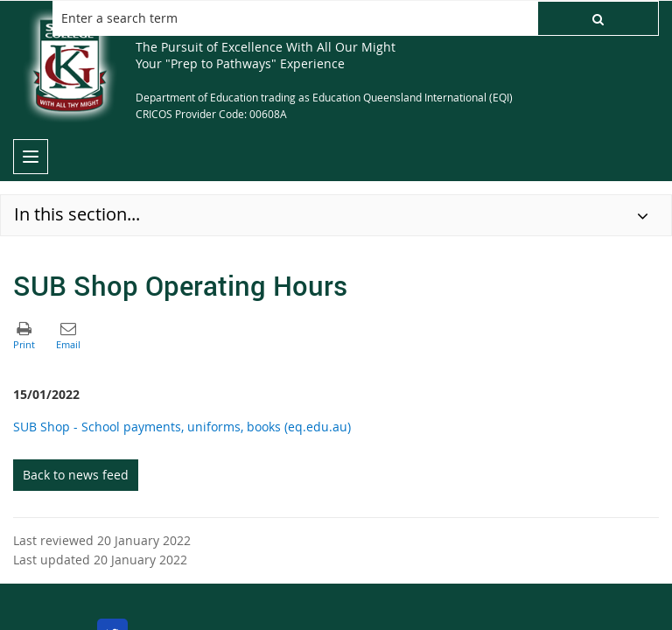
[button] (598, 18)
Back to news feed (76, 475)
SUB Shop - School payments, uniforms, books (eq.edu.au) (182, 427)
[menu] (31, 157)
